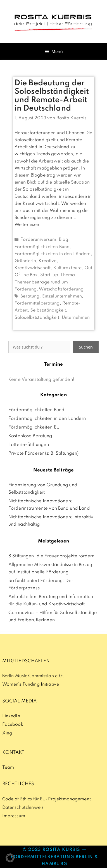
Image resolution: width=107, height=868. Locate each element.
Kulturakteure (68, 268)
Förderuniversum (38, 240)
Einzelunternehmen (62, 296)
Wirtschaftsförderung (61, 289)
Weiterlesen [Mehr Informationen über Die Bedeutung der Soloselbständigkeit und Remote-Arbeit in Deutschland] (27, 225)
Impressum (14, 816)
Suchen (86, 347)
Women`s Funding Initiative (31, 684)
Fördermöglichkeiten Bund (42, 247)
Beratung (30, 296)
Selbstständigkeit (48, 310)
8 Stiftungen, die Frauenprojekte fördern (51, 556)
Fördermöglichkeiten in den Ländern (53, 254)
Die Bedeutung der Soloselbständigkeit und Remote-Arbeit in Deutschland (52, 96)
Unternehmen (76, 318)
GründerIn (25, 261)
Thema (68, 275)
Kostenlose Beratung (30, 436)
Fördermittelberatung (37, 303)
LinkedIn (11, 716)
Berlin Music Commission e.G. (33, 676)
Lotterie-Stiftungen (29, 445)
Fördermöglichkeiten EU (34, 427)
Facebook (13, 725)
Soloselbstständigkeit (37, 318)
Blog (64, 240)
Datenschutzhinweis (23, 808)
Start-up (49, 275)
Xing (7, 733)
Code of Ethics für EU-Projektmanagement (47, 799)
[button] (10, 858)
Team (8, 768)
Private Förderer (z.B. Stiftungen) (44, 454)
